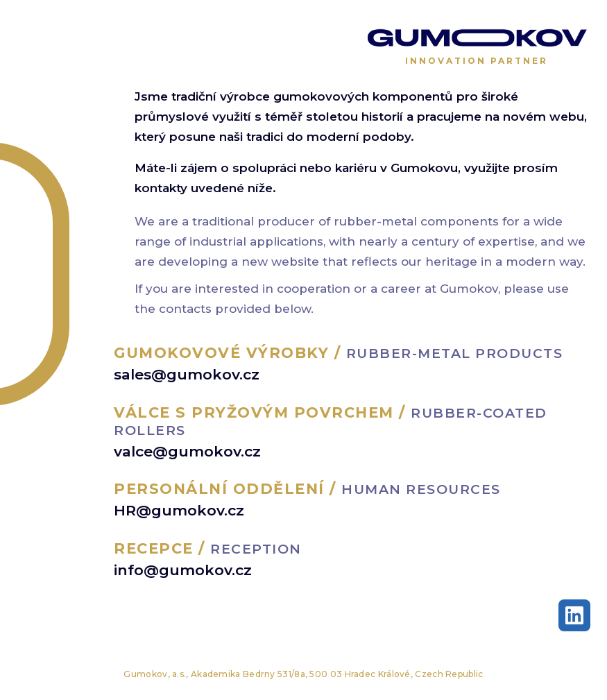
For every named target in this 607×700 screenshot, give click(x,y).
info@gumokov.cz (183, 570)
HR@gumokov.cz (179, 510)
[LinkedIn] (574, 615)
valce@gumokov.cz (187, 451)
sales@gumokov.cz (187, 374)
